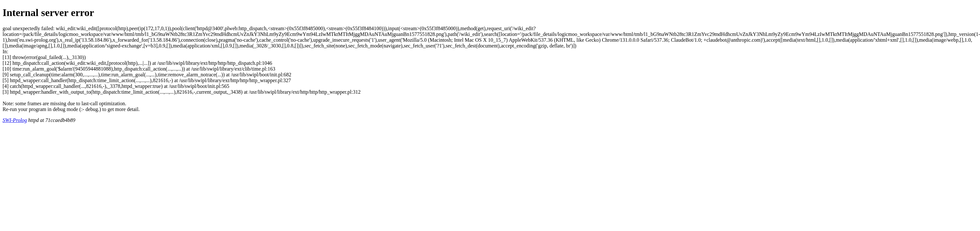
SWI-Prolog (15, 120)
